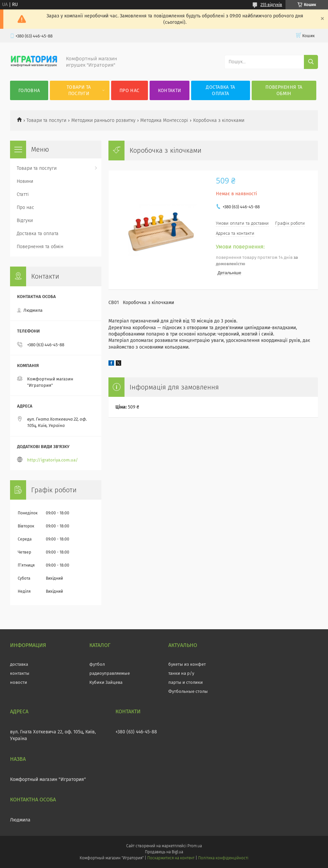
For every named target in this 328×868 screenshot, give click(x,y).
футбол (97, 664)
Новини (25, 181)
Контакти (170, 91)
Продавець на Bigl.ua (164, 852)
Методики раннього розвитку (103, 120)
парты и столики (186, 682)
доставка (19, 664)
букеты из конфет (187, 664)
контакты (20, 673)
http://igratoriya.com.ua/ (53, 460)
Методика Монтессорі (164, 120)
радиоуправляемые (110, 673)
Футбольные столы (188, 691)
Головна (29, 91)
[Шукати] (311, 62)
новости (19, 682)
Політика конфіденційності (223, 858)
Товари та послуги (79, 90)
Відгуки (25, 221)
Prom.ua (195, 846)
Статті (23, 194)
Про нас (129, 91)
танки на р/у (181, 673)
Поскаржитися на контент (171, 858)
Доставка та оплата (220, 90)
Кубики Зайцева (106, 682)
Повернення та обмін (284, 90)
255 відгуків (271, 5)
